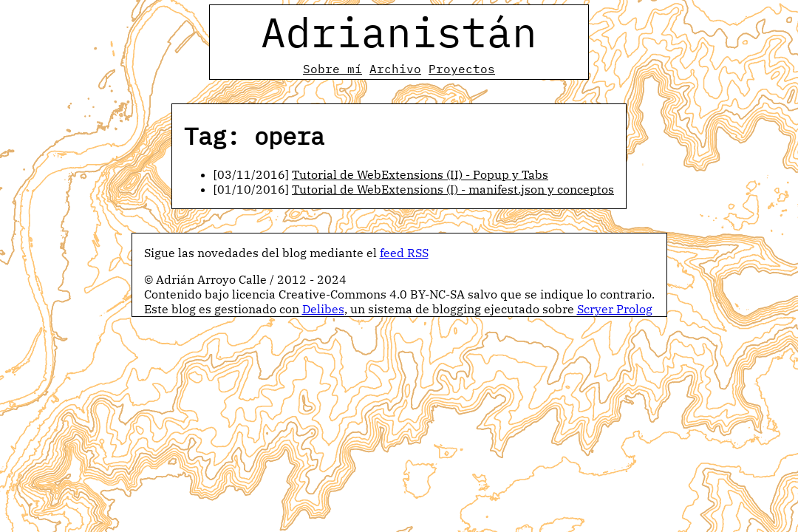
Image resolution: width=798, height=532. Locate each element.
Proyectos (462, 69)
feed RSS (404, 253)
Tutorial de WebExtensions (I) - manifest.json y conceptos (453, 189)
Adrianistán (399, 32)
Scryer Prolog (615, 309)
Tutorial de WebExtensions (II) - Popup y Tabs (420, 174)
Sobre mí (332, 69)
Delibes (323, 309)
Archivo (395, 69)
